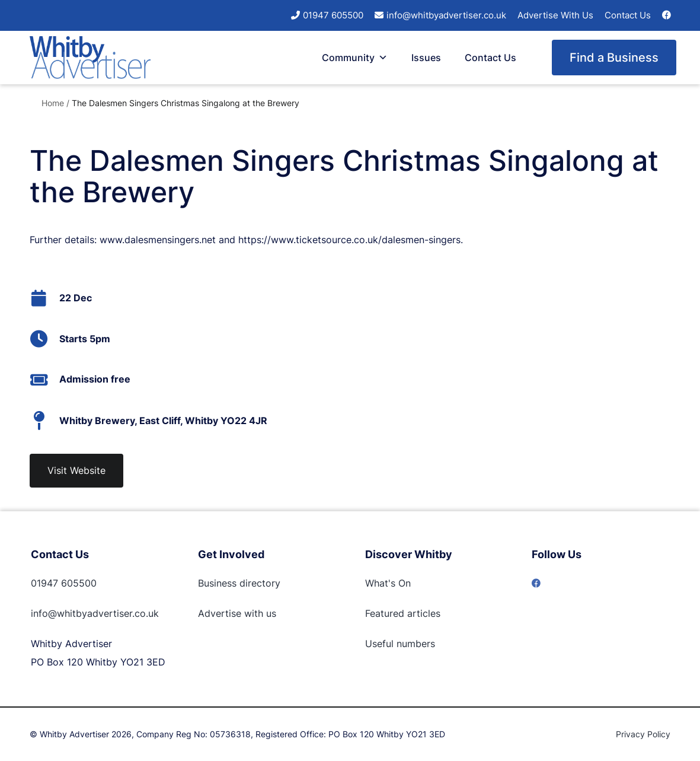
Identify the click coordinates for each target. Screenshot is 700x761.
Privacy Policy (643, 734)
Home (53, 103)
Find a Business (614, 58)
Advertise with (231, 613)
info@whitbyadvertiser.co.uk (446, 15)
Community (355, 58)
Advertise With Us (555, 15)
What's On (388, 583)
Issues (426, 58)
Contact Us (628, 15)
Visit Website (76, 470)
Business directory (239, 583)
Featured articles (403, 613)
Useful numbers (400, 644)
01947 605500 (333, 15)
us (270, 613)
